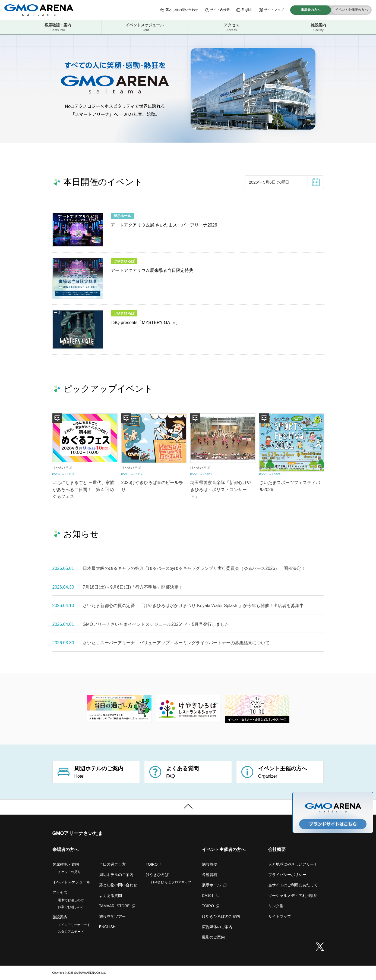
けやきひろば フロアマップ (171, 882)
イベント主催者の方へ (351, 10)
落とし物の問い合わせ (179, 10)
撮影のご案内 (213, 937)
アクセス (232, 28)
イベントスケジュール (145, 28)
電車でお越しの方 (71, 900)
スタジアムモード (71, 932)
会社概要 (277, 849)
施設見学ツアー (112, 916)
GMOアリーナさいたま (78, 833)
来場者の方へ (311, 10)
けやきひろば (157, 875)
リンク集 (276, 906)
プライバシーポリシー (287, 875)
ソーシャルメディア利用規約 (293, 896)
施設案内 (319, 28)
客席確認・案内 (58, 28)
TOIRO (154, 864)
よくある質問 (110, 896)
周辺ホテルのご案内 (116, 875)
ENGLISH (107, 927)
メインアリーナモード (74, 925)
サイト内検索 (217, 10)
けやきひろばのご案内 (221, 916)
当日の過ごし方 (112, 864)
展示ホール (214, 885)
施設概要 (210, 864)
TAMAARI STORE (117, 906)
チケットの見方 (69, 872)
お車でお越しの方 (71, 907)
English (244, 10)
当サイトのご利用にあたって (293, 885)
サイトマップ (271, 10)
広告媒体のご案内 (217, 927)
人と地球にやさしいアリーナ (293, 864)
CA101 (211, 896)
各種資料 (210, 875)
